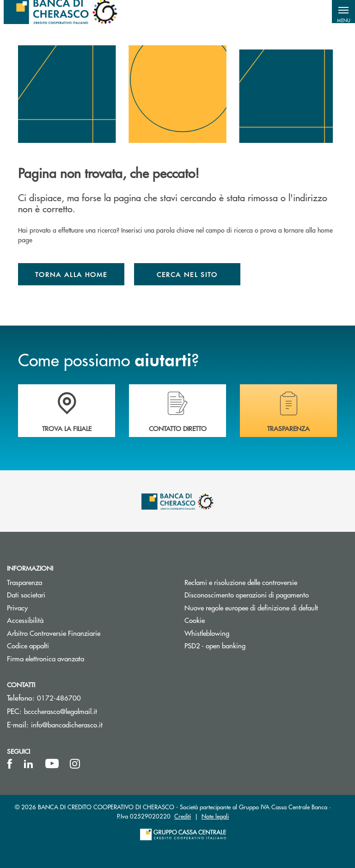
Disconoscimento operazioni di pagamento (266, 594)
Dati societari (26, 594)
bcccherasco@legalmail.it (61, 711)
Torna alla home (71, 274)
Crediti (183, 816)
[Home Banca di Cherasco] (61, 12)
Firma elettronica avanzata (46, 658)
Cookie (195, 620)
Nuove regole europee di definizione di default (251, 607)
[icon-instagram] (75, 764)
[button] (343, 12)
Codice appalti (28, 645)
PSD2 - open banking (215, 645)
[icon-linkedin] (29, 764)
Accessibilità (25, 620)
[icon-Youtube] (52, 764)
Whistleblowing (207, 633)
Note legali (215, 816)
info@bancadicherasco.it (67, 724)
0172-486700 (59, 698)
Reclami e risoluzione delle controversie (241, 582)
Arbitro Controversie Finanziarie (89, 633)
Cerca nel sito (187, 274)
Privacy (17, 607)
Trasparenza (24, 582)
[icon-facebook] (10, 764)
